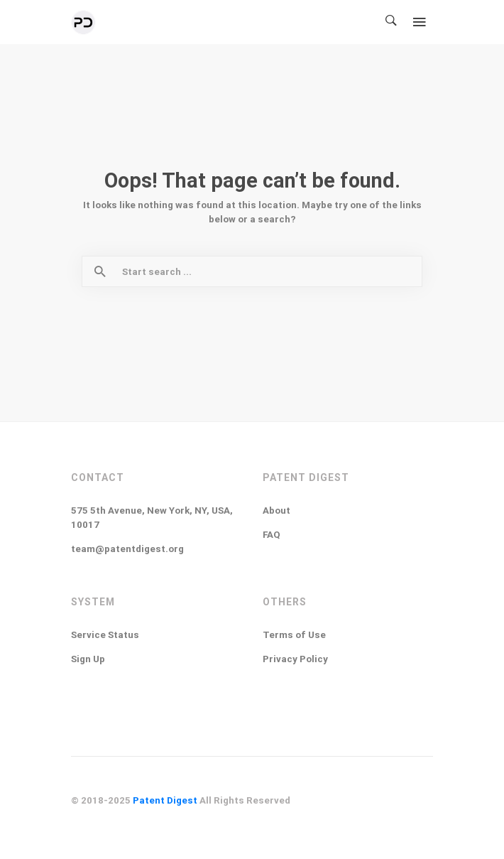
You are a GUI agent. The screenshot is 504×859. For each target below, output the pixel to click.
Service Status (105, 635)
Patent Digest (165, 800)
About (276, 510)
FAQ (272, 535)
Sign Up (88, 659)
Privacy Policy (295, 659)
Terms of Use (294, 635)
